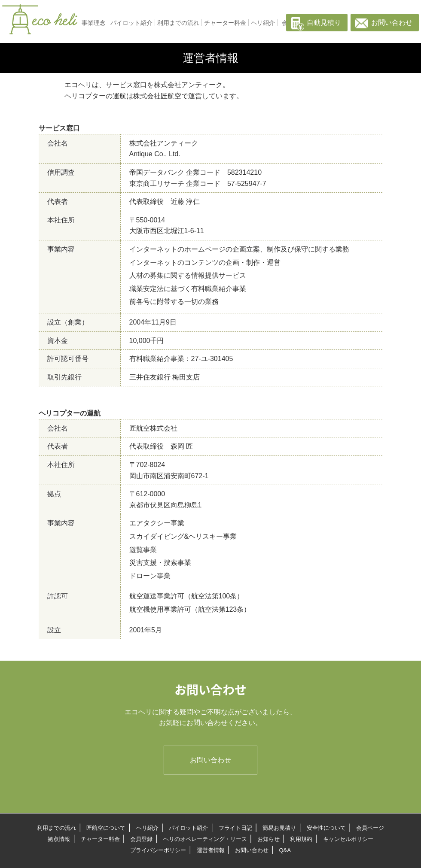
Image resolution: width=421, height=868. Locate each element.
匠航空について (106, 828)
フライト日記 (235, 828)
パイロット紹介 (131, 23)
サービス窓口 (59, 128)
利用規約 (301, 839)
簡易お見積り (279, 828)
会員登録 (141, 839)
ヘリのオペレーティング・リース (205, 839)
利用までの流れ (178, 23)
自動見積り (324, 23)
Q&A (285, 850)
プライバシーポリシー (158, 850)
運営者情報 (211, 850)
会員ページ (370, 828)
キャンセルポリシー (348, 839)
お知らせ (268, 839)
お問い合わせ (392, 23)
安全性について (326, 828)
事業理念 (94, 23)
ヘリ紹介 (263, 23)
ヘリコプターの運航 (70, 413)
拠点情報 (59, 839)
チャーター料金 (225, 23)
